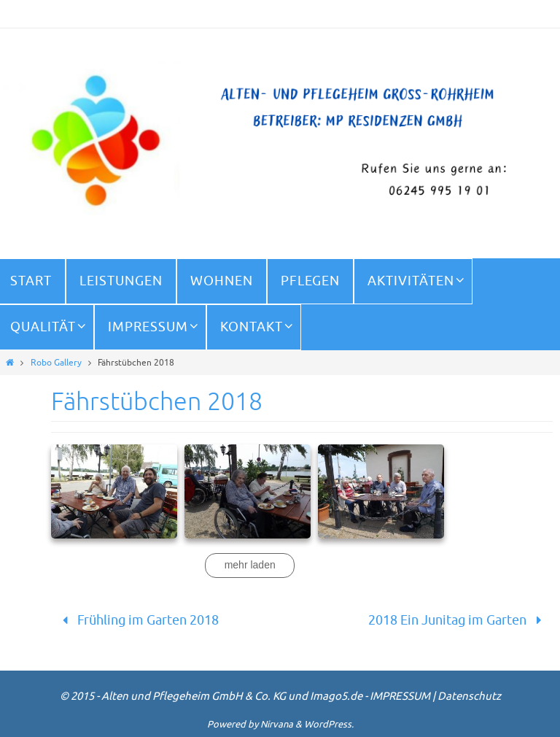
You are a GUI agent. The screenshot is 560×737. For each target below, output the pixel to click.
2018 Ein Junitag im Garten (458, 620)
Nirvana (277, 724)
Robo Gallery (56, 363)
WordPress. (329, 724)
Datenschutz (469, 697)
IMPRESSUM (400, 697)
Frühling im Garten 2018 (137, 620)
